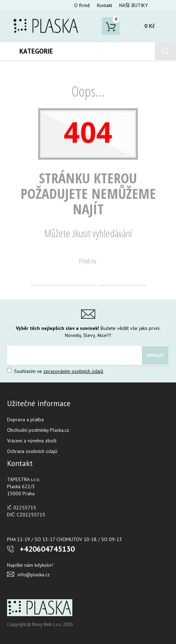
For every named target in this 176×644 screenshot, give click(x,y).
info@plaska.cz (34, 575)
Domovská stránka (63, 277)
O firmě (82, 5)
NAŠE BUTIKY (133, 5)
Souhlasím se (55, 371)
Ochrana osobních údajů (32, 451)
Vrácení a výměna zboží (32, 441)
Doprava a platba (25, 419)
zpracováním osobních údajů (73, 371)
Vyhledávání (122, 277)
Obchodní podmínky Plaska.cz (38, 430)
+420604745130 (47, 549)
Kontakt (105, 5)
